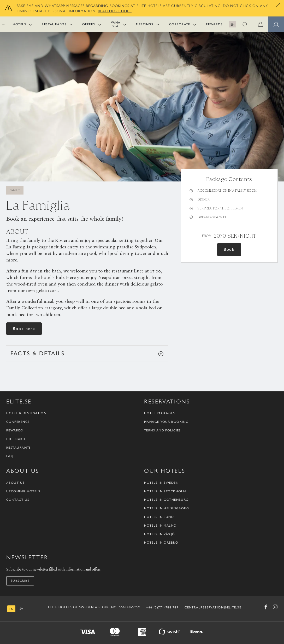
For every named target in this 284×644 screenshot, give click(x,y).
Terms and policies (162, 430)
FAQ (10, 456)
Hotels (20, 24)
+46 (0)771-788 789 (162, 607)
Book (229, 249)
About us (16, 483)
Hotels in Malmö (160, 526)
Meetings (145, 24)
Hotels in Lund (159, 517)
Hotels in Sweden (161, 483)
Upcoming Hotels (23, 491)
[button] (245, 24)
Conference (18, 422)
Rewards (214, 24)
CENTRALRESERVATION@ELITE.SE (213, 607)
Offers (89, 24)
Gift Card (16, 439)
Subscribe (20, 581)
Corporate (180, 24)
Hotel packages (159, 413)
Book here (24, 329)
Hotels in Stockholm (165, 491)
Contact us (18, 500)
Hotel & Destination (26, 413)
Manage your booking (166, 422)
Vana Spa (116, 24)
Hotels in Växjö (160, 534)
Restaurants (54, 24)
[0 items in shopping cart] (261, 24)
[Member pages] (276, 24)
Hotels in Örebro (161, 543)
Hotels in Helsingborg (167, 508)
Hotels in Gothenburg (166, 500)
